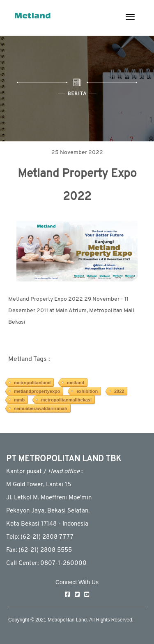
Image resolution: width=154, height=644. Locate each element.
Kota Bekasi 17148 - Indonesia (47, 524)
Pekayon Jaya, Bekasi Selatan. (48, 511)
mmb (19, 400)
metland (76, 383)
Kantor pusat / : (44, 472)
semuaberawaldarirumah (41, 408)
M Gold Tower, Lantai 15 (39, 485)
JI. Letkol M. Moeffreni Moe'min (49, 498)
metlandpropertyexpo (37, 391)
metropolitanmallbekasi (66, 400)
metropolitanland (32, 383)
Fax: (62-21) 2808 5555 (39, 550)
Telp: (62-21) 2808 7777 (40, 537)
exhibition (87, 391)
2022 (119, 391)
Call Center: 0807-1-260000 (46, 563)
